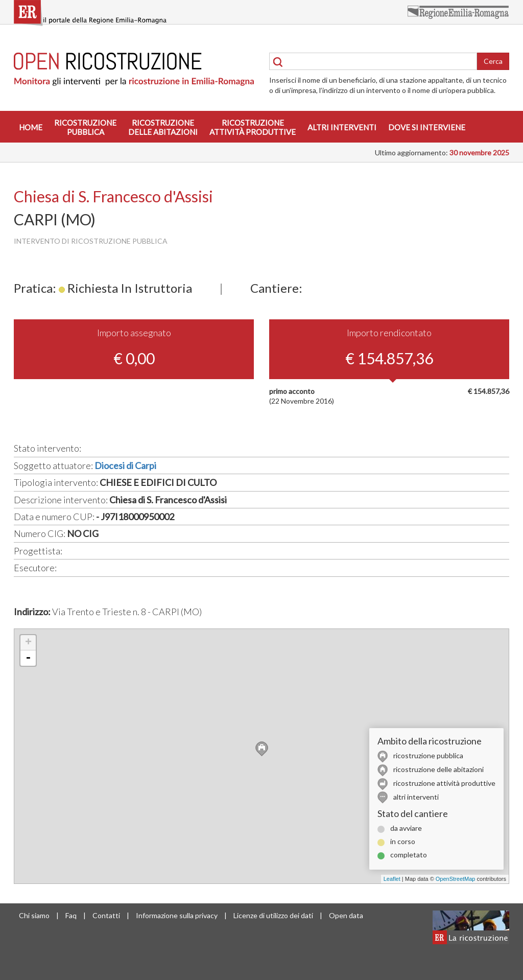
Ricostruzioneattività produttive (253, 127)
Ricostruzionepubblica (85, 127)
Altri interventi (342, 127)
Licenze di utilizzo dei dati (273, 915)
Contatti (106, 915)
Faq (71, 915)
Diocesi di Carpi (125, 465)
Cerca (493, 61)
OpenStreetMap (456, 879)
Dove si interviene (427, 127)
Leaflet (392, 879)
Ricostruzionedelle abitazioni (163, 127)
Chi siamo (34, 915)
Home (31, 127)
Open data (346, 915)
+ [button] (28, 643)
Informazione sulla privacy (177, 915)
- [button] (28, 658)
